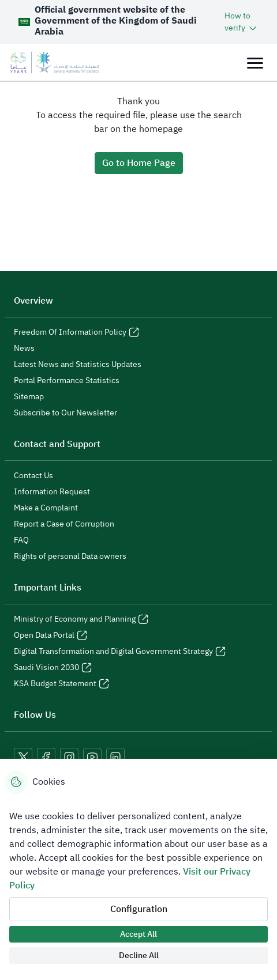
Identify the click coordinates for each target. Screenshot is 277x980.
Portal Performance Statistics (67, 381)
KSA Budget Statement (61, 684)
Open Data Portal (50, 635)
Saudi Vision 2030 (53, 668)
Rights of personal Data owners (70, 557)
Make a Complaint (46, 508)
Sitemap (29, 397)
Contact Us (33, 476)
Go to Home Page (139, 163)
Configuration (139, 909)
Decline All (139, 956)
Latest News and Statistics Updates (78, 365)
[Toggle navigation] (255, 63)
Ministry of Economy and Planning (81, 619)
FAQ (21, 540)
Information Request (52, 492)
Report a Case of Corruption (64, 524)
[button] (242, 22)
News (24, 349)
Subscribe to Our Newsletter (65, 413)
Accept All (138, 934)
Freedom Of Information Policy (76, 332)
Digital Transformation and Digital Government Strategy (120, 652)
